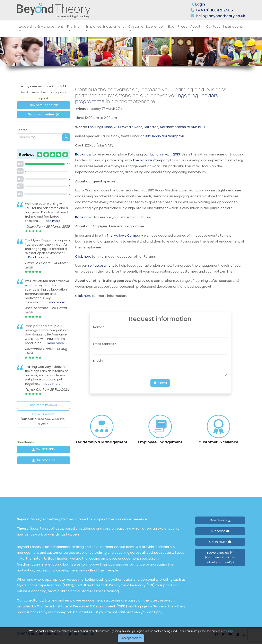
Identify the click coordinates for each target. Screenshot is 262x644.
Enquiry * (99, 361)
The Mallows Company (151, 160)
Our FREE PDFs (44, 449)
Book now (83, 154)
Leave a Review (43, 419)
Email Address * (105, 344)
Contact (213, 26)
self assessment (101, 266)
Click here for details (43, 105)
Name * (99, 327)
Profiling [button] (73, 26)
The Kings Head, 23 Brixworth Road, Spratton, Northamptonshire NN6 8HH (146, 127)
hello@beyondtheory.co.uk (221, 16)
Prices (182, 26)
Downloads (220, 520)
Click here (83, 257)
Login (198, 4)
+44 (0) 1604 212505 (214, 10)
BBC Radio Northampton (164, 136)
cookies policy (224, 631)
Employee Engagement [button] (105, 26)
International (233, 26)
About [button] (195, 26)
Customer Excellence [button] (146, 26)
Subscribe (220, 531)
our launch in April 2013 (162, 154)
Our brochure (44, 460)
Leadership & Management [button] (41, 26)
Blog (171, 26)
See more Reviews (44, 405)
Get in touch (220, 542)
